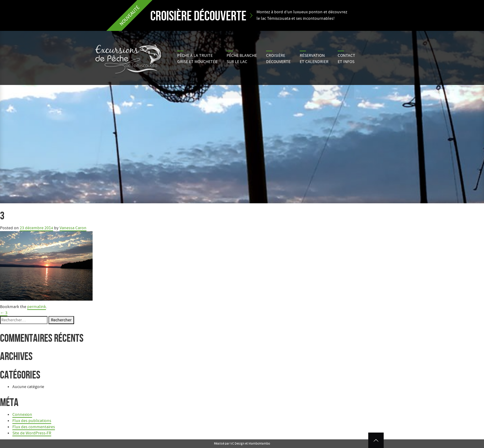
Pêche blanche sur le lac (242, 59)
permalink (37, 307)
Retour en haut (376, 440)
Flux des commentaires (34, 427)
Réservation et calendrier (314, 59)
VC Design (237, 444)
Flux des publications (32, 421)
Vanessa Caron (73, 228)
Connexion (22, 415)
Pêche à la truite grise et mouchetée (197, 59)
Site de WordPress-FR (32, 433)
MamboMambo (259, 444)
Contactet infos (346, 59)
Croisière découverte (278, 59)
